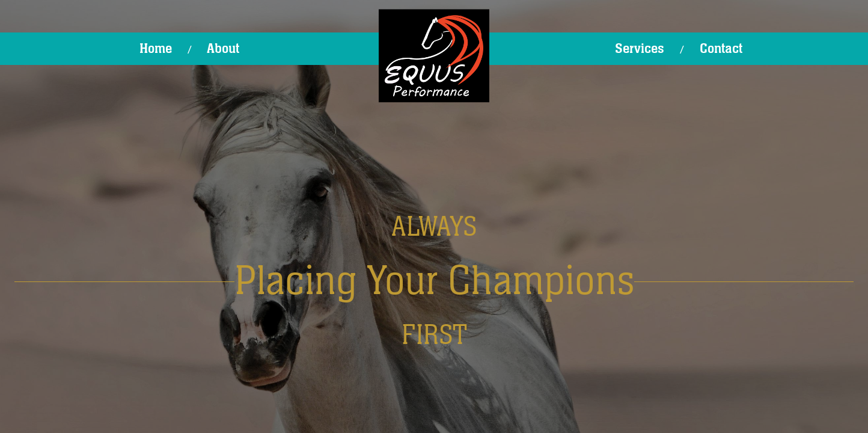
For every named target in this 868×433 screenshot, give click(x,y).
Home (156, 49)
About (223, 49)
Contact (721, 49)
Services (640, 49)
